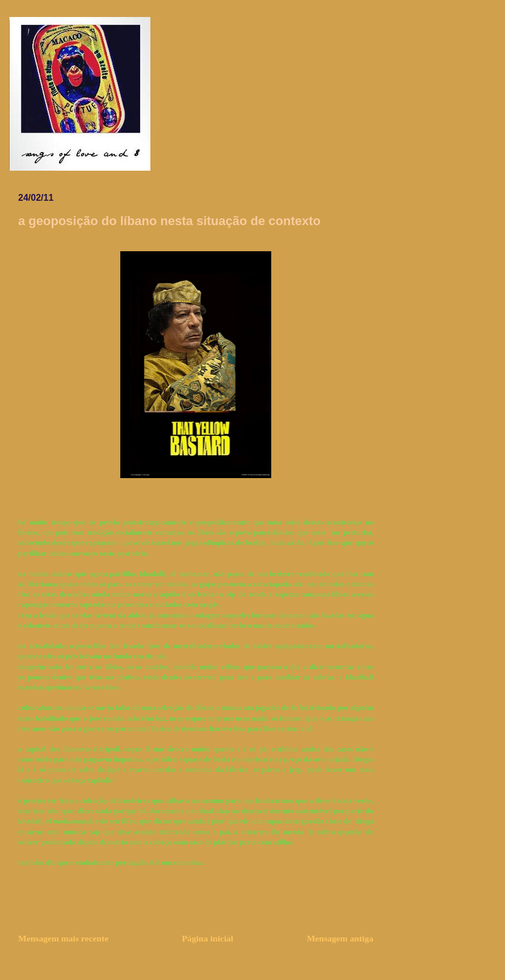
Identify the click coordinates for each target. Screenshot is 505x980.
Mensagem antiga (340, 938)
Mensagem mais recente (63, 938)
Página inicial (208, 938)
